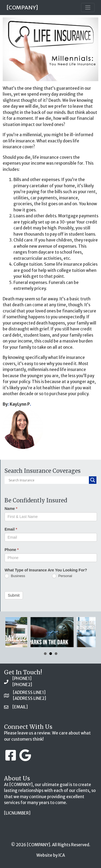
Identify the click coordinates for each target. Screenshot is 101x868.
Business (15, 576)
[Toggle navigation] (88, 8)
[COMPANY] (22, 7)
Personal (62, 576)
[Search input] (48, 480)
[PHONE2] (22, 685)
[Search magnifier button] (93, 480)
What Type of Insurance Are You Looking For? (46, 570)
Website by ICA (51, 855)
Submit (14, 595)
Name (11, 509)
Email (11, 529)
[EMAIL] (20, 707)
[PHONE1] (22, 678)
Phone (12, 550)
